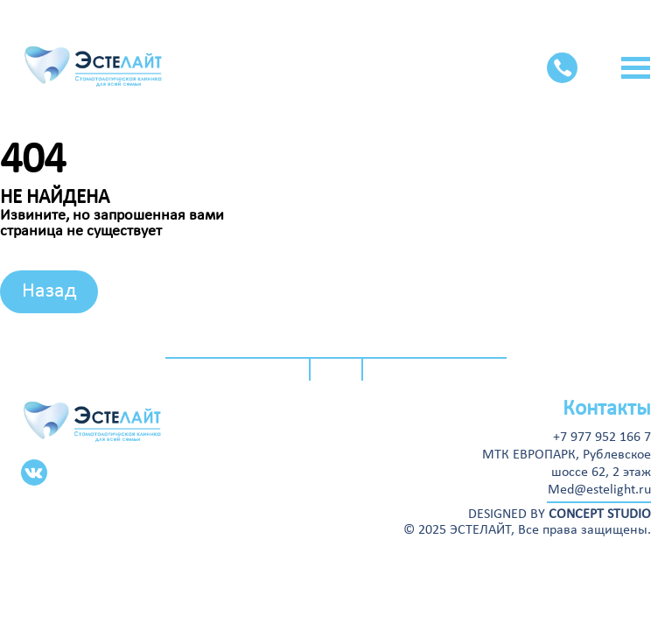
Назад (49, 291)
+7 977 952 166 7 (602, 437)
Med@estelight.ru (599, 490)
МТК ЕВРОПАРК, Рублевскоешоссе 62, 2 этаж (567, 464)
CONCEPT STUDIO (600, 514)
